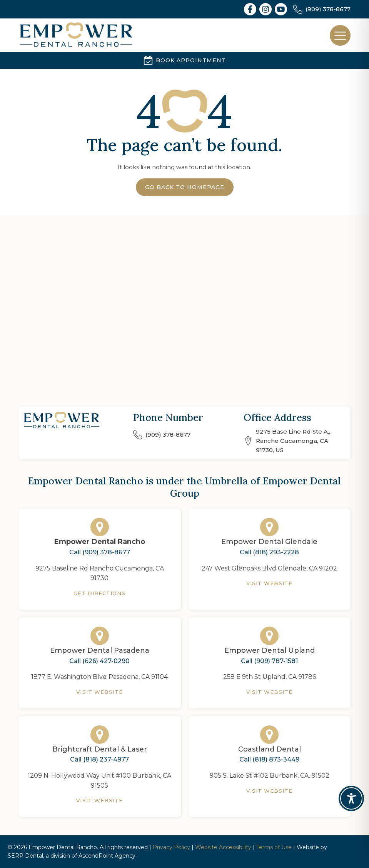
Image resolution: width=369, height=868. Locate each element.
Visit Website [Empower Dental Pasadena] (99, 692)
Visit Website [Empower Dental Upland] (270, 692)
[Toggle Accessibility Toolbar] (351, 798)
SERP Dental (25, 856)
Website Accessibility (223, 847)
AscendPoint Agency (107, 856)
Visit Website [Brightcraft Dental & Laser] (99, 800)
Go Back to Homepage (185, 187)
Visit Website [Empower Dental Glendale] (270, 583)
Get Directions (100, 593)
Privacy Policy (171, 847)
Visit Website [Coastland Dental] (270, 791)
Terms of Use (274, 847)
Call (100, 552)
